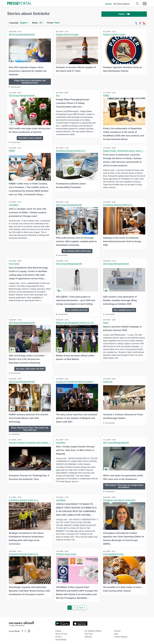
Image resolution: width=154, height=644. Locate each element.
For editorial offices (93, 630)
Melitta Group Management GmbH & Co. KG (75, 322)
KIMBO (106, 96)
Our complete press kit (77, 309)
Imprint (58, 630)
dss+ (58, 96)
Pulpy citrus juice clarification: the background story (30, 82)
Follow (124, 14)
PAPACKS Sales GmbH (66, 553)
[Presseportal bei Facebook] (22, 630)
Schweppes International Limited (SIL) (119, 499)
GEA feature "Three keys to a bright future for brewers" (124, 485)
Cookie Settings (121, 635)
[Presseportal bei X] (25, 630)
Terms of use (61, 632)
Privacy (58, 635)
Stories (109, 4)
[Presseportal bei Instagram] (28, 629)
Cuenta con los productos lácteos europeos (75, 381)
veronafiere (14, 205)
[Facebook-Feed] (140, 24)
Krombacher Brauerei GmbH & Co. (71, 151)
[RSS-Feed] (144, 24)
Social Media (61, 638)
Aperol (106, 322)
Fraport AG (108, 381)
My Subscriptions (122, 4)
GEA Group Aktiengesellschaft (22, 35)
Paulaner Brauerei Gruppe (67, 35)
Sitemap (88, 635)
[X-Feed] (136, 24)
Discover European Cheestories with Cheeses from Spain (34, 442)
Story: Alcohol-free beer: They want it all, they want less (30, 428)
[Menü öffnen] (145, 4)
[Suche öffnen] (137, 4)
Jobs (116, 632)
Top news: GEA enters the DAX (30, 368)
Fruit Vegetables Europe (114, 553)
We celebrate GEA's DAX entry (77, 251)
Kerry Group (14, 263)
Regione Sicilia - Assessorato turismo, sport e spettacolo (127, 151)
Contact (117, 630)
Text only (89, 632)
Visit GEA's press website (30, 138)
